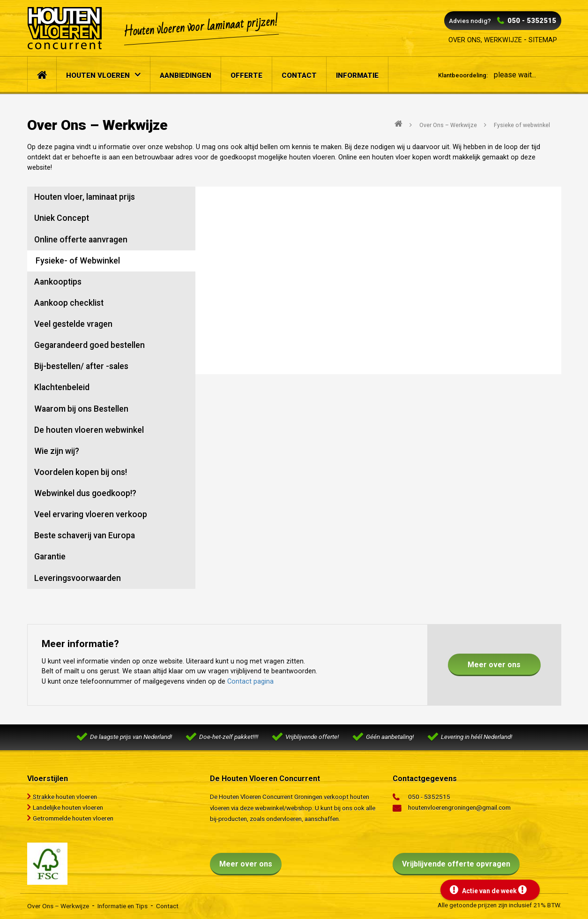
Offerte (246, 75)
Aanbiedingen (186, 75)
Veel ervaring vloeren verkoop (91, 514)
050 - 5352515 (532, 21)
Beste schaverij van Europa (85, 535)
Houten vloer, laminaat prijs (85, 197)
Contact (299, 75)
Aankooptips (58, 282)
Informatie (357, 75)
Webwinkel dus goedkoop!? (85, 493)
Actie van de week (488, 890)
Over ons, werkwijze (485, 40)
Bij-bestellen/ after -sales (81, 366)
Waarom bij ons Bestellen (81, 409)
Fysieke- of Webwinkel (78, 261)
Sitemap (543, 40)
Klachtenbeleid (62, 387)
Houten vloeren (98, 75)
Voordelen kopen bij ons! (81, 472)
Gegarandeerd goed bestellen (89, 345)
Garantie (50, 557)
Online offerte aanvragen (81, 240)
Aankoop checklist (69, 303)
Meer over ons (494, 665)
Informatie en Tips (123, 906)
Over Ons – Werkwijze (58, 906)
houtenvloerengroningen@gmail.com (459, 807)
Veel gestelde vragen (73, 324)
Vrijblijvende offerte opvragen (456, 864)
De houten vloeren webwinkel (89, 430)
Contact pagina (250, 682)
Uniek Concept (62, 218)
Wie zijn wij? (57, 451)
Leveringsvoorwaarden (78, 578)
